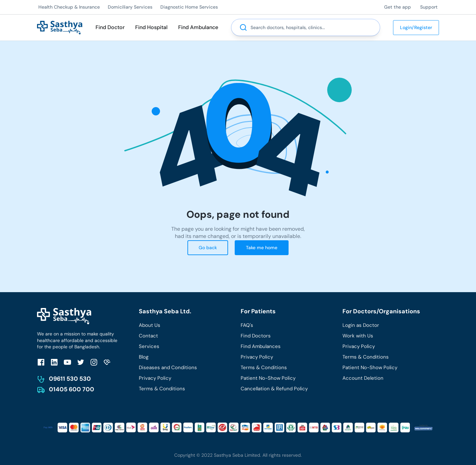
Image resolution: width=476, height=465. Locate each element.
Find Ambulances (261, 346)
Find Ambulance (198, 27)
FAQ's (247, 325)
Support (429, 7)
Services (149, 346)
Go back (208, 248)
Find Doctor (110, 27)
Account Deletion (363, 378)
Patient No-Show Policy (268, 378)
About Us (150, 325)
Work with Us (358, 336)
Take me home (262, 248)
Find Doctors (256, 336)
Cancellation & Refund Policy (274, 389)
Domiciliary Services (130, 7)
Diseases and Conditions (168, 368)
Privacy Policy (155, 378)
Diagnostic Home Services (189, 7)
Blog (144, 357)
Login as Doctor (361, 325)
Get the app (397, 7)
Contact (148, 336)
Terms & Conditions (162, 389)
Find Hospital (151, 27)
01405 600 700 (72, 389)
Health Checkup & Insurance (69, 7)
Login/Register (416, 27)
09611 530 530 (70, 379)
